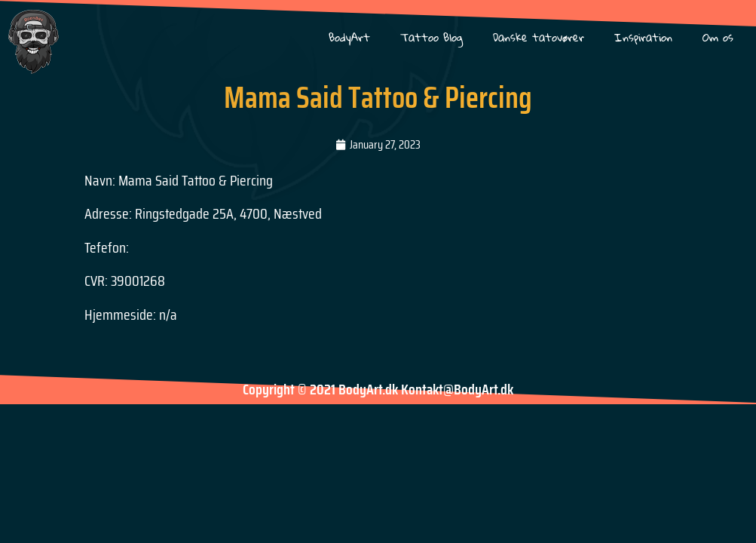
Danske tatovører (539, 37)
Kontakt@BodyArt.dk (457, 389)
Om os (718, 37)
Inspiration (643, 37)
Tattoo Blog (432, 37)
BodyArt (349, 37)
